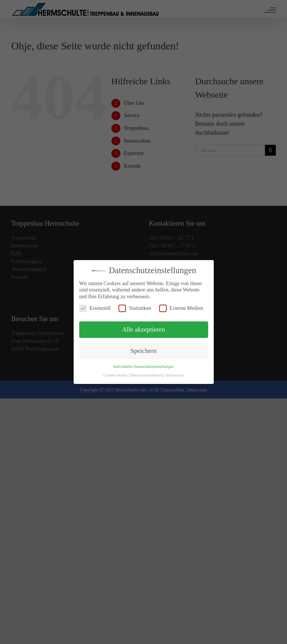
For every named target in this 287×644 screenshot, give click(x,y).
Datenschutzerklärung (146, 375)
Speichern (143, 351)
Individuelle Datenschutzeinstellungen (143, 367)
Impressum (175, 375)
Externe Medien (181, 308)
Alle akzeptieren (143, 329)
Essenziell (95, 308)
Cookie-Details (115, 375)
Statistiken (135, 308)
